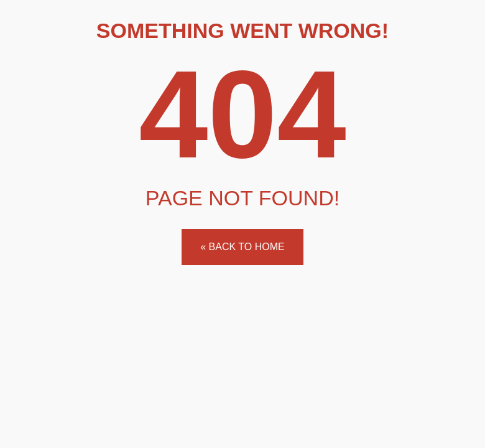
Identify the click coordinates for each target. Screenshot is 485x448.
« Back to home (242, 247)
